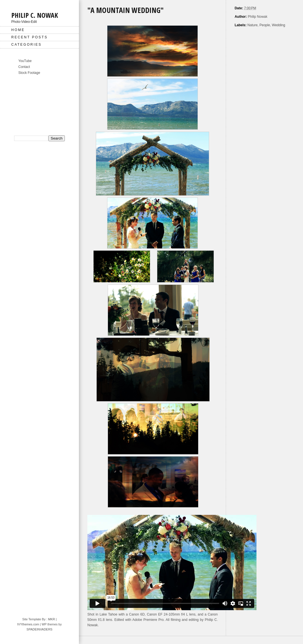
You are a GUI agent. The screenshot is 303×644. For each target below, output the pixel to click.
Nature (253, 25)
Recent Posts (29, 37)
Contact (24, 67)
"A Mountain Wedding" (126, 10)
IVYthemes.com (28, 624)
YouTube (25, 61)
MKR (52, 619)
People (265, 25)
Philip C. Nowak (35, 15)
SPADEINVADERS (39, 629)
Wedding (279, 25)
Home (18, 30)
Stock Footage (29, 73)
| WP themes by (50, 624)
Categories (26, 45)
